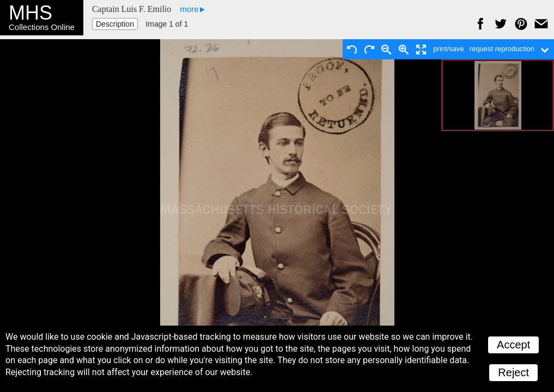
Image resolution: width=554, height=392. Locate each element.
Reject (513, 372)
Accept (513, 345)
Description (115, 24)
